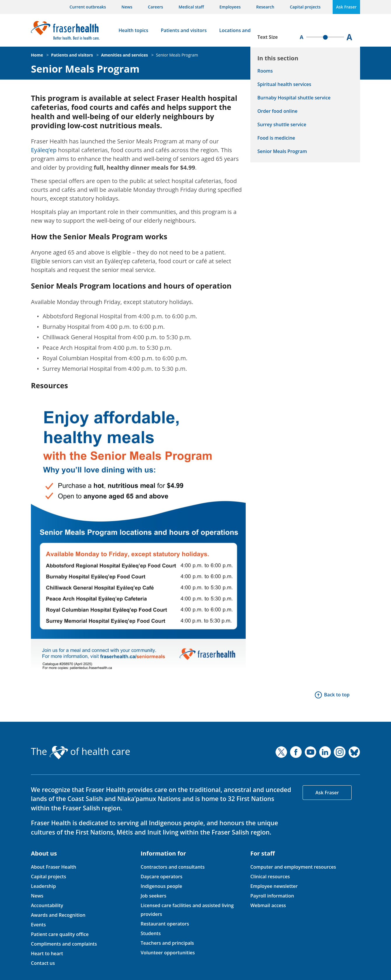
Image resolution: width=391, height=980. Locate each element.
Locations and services (245, 30)
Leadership (43, 886)
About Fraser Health (54, 867)
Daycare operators (162, 877)
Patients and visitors (184, 30)
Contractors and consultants (173, 867)
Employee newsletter (274, 886)
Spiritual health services (284, 84)
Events (38, 925)
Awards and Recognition (58, 915)
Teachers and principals (167, 943)
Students (151, 933)
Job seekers (153, 896)
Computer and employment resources (293, 867)
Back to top (337, 695)
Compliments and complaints (64, 944)
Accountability (47, 905)
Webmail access (268, 905)
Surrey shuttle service (282, 124)
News (127, 7)
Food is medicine (276, 138)
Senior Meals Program (177, 55)
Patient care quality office (60, 934)
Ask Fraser (346, 7)
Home (37, 55)
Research (265, 7)
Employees (230, 7)
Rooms (265, 71)
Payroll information (272, 896)
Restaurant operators (165, 924)
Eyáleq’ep (44, 150)
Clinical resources (270, 877)
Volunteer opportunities (168, 953)
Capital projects (305, 7)
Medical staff (191, 7)
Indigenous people (161, 886)
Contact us (43, 963)
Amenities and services (124, 55)
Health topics (133, 30)
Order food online (277, 111)
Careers (156, 7)
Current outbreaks (88, 7)
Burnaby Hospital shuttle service (294, 98)
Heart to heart (47, 953)
